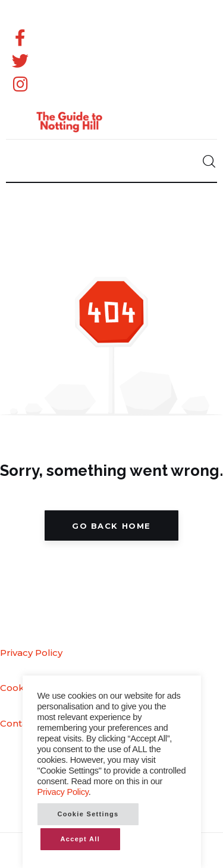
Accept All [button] (81, 839)
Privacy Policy (31, 653)
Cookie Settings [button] (88, 814)
